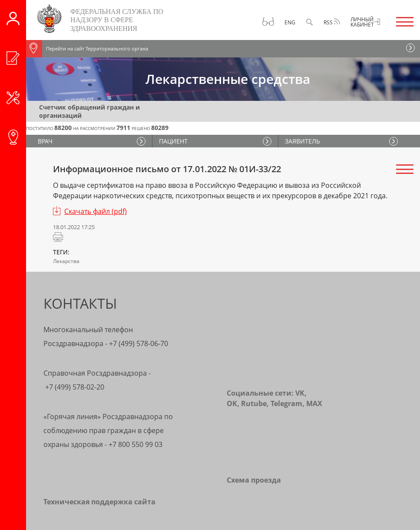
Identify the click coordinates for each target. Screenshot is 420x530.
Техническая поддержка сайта (99, 502)
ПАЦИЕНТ (173, 141)
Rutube (254, 403)
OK (232, 403)
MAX (314, 403)
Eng (290, 22)
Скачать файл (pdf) (96, 211)
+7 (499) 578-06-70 (139, 343)
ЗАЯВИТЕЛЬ (303, 141)
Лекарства (66, 261)
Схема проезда (254, 480)
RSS (332, 22)
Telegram (286, 403)
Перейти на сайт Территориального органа (87, 49)
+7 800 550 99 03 (136, 444)
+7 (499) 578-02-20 (75, 387)
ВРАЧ (46, 141)
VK (300, 393)
